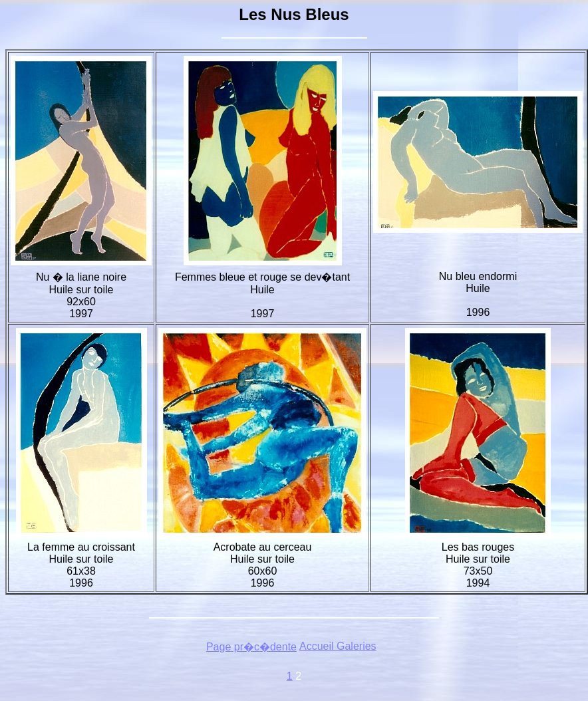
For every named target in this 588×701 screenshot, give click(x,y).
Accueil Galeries (338, 646)
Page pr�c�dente (251, 647)
